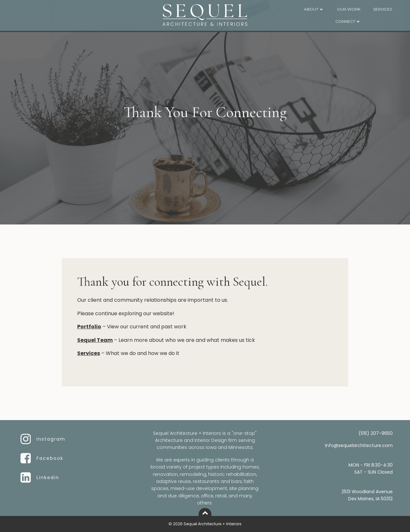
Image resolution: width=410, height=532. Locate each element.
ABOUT (314, 9)
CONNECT (348, 21)
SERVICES (383, 9)
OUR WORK (349, 9)
